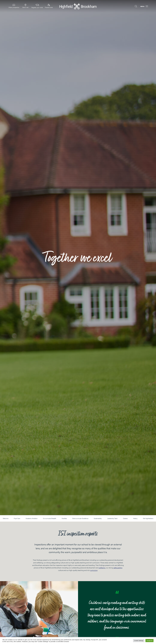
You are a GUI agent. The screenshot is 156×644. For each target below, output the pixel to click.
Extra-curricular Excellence (80, 518)
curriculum (94, 570)
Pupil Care (17, 518)
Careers (125, 518)
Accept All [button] (149, 641)
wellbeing (102, 568)
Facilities (64, 518)
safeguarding (118, 568)
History (135, 518)
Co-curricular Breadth (50, 518)
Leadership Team (112, 518)
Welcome (6, 518)
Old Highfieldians (148, 518)
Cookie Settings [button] (139, 641)
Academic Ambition (32, 518)
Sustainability (98, 518)
